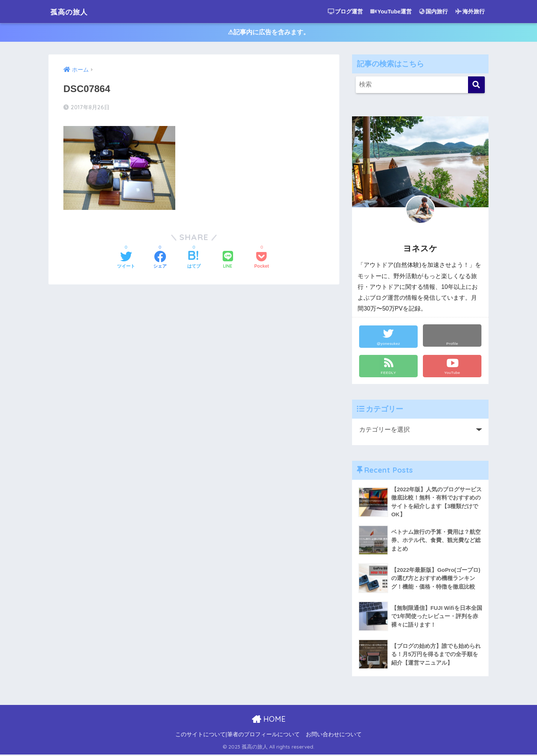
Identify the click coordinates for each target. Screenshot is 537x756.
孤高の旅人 (73, 11)
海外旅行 (470, 11)
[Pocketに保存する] (262, 261)
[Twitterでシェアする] (126, 261)
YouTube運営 (391, 11)
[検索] (476, 86)
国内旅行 (434, 11)
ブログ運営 (345, 11)
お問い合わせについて (334, 736)
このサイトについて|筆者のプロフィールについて (238, 736)
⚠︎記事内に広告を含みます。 (269, 33)
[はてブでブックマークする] (194, 261)
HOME (269, 720)
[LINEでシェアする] (228, 261)
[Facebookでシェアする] (160, 261)
